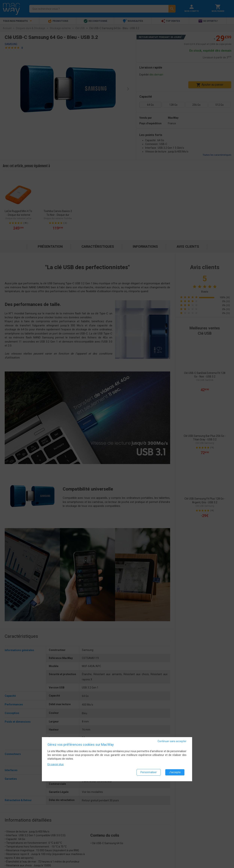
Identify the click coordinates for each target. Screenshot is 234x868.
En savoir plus (56, 764)
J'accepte (175, 772)
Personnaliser (149, 772)
